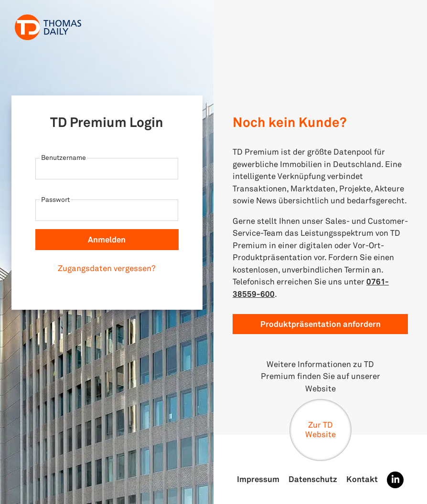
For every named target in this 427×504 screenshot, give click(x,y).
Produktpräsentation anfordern (320, 324)
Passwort (55, 199)
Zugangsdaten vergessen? (107, 268)
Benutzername (64, 157)
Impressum (258, 479)
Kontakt (362, 479)
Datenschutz (313, 479)
